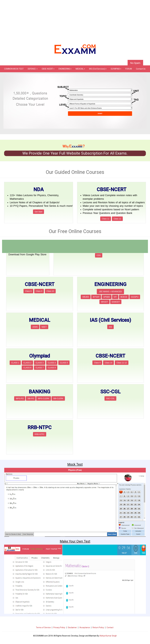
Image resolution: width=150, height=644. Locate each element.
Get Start (38, 212)
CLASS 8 (52, 368)
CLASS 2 (27, 363)
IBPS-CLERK (44, 398)
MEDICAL (80, 69)
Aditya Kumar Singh (108, 636)
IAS (110, 327)
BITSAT (96, 297)
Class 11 (106, 219)
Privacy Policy (59, 627)
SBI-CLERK (58, 398)
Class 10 (50, 291)
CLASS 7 (40, 368)
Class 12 (117, 219)
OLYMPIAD (116, 69)
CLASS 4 (52, 363)
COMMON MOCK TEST (14, 69)
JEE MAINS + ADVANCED (110, 292)
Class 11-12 (122, 363)
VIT (115, 297)
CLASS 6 (27, 368)
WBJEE (86, 297)
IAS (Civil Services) (98, 69)
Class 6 (28, 291)
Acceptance (85, 627)
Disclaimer (72, 627)
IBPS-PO (20, 398)
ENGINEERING (65, 69)
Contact (110, 627)
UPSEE (106, 297)
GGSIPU (135, 297)
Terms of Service (43, 627)
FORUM (129, 69)
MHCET (104, 302)
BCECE (124, 297)
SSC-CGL (110, 398)
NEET (44, 327)
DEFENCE (33, 69)
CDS (99, 255)
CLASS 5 (64, 363)
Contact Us (141, 69)
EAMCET (116, 302)
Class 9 (39, 291)
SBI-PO (31, 398)
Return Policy (98, 627)
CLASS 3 (40, 363)
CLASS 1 (15, 363)
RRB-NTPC (40, 434)
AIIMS (35, 327)
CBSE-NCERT (48, 69)
